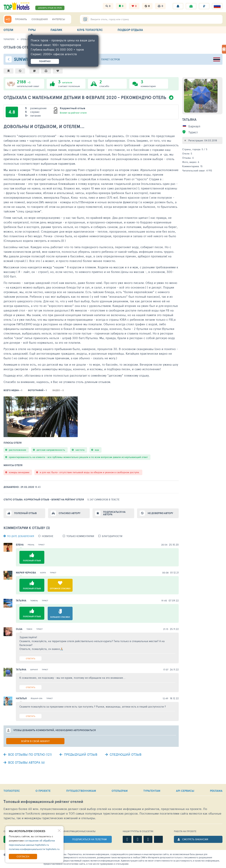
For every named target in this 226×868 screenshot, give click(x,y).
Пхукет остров (111, 59)
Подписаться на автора (114, 513)
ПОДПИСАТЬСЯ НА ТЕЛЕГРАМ (89, 839)
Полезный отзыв (25, 513)
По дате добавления (21, 536)
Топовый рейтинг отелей (43, 802)
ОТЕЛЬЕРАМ (120, 791)
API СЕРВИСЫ (185, 791)
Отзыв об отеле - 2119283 (27, 47)
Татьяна (189, 120)
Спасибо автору (69, 513)
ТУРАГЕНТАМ (152, 791)
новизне (48, 536)
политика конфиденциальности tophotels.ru (34, 849)
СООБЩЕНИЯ (40, 19)
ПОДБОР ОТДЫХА (130, 30)
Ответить (31, 658)
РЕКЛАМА (216, 791)
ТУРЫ (32, 30)
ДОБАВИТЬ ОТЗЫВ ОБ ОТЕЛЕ (50, 8)
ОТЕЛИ (8, 30)
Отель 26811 (26, 39)
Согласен (23, 856)
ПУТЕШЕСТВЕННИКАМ (81, 791)
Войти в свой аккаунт (35, 741)
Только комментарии (80, 536)
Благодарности (112, 536)
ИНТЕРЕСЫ (59, 19)
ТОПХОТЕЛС (12, 791)
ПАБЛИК (56, 30)
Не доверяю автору (160, 513)
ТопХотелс (9, 39)
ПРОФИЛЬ (21, 19)
